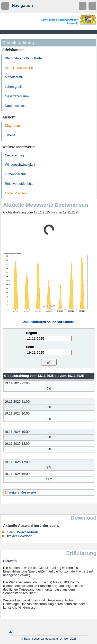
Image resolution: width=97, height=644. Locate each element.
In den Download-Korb (22, 532)
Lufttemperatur (15, 174)
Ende (30, 347)
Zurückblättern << (37, 322)
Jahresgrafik (14, 87)
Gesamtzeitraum (17, 96)
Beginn (32, 333)
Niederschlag (14, 155)
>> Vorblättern (63, 322)
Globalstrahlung (16, 193)
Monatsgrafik (14, 77)
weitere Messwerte (23, 492)
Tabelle (10, 135)
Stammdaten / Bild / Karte (23, 58)
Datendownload (16, 106)
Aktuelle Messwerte (19, 68)
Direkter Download (19, 536)
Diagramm (12, 126)
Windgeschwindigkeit (20, 165)
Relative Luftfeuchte (19, 184)
